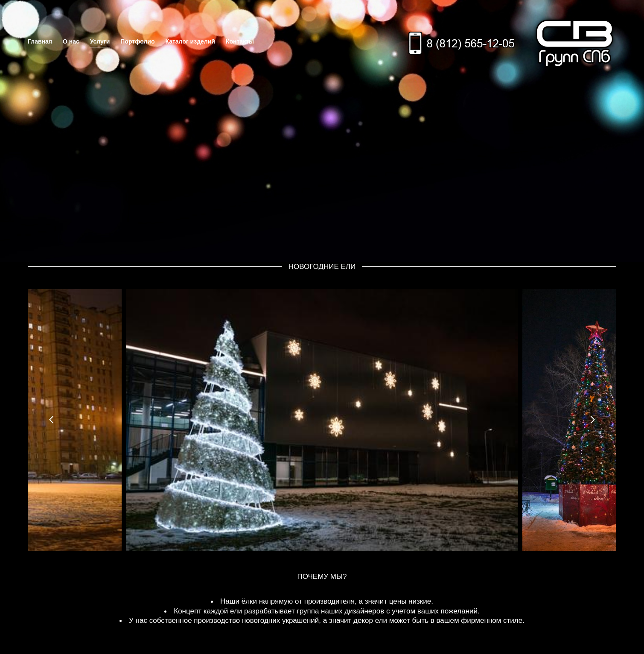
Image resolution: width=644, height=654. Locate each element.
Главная (40, 41)
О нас (71, 41)
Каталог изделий (190, 41)
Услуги (100, 41)
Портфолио (137, 41)
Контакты (240, 41)
